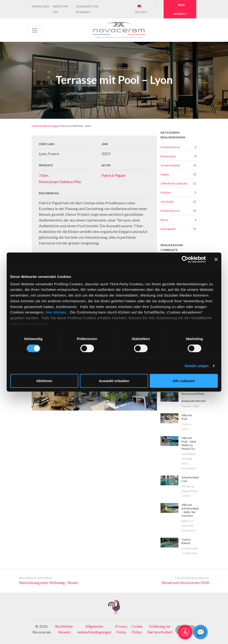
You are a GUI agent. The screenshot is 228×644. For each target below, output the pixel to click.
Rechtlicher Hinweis (64, 629)
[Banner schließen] (216, 260)
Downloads (40, 6)
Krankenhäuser (171, 147)
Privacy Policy (121, 629)
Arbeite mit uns (61, 9)
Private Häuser (170, 211)
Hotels (165, 174)
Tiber (44, 175)
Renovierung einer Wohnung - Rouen (49, 582)
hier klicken (56, 312)
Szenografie (168, 229)
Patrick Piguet (113, 175)
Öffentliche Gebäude (174, 183)
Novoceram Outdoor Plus (60, 181)
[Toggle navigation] (35, 30)
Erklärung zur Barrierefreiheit (160, 629)
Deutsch (141, 9)
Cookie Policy (137, 629)
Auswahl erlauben (114, 381)
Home (36, 126)
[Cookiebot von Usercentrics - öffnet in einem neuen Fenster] (185, 260)
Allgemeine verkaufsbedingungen (94, 629)
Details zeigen (197, 366)
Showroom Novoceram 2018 (185, 582)
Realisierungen (50, 126)
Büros (164, 220)
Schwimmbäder (171, 165)
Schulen (166, 192)
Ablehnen (44, 381)
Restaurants (168, 156)
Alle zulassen (184, 381)
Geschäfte (167, 202)
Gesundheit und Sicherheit (87, 9)
